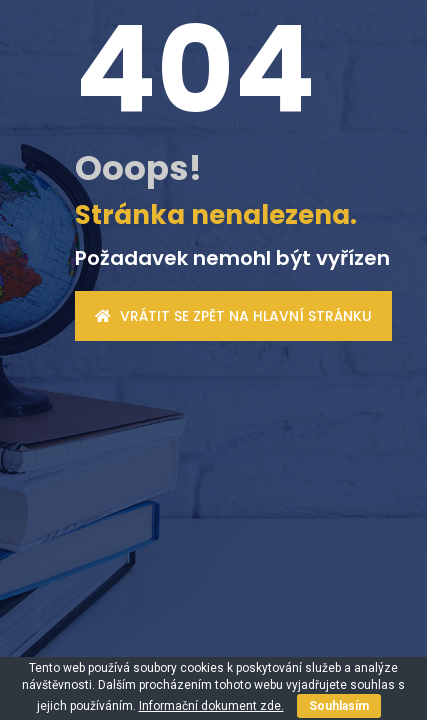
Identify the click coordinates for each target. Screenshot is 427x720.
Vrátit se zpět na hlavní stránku (233, 316)
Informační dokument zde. (211, 706)
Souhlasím (339, 706)
